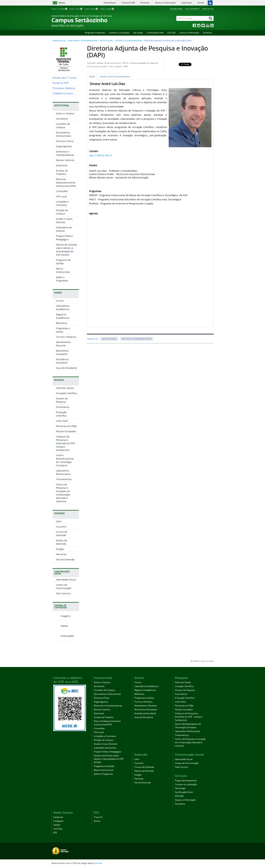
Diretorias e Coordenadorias (83, 41)
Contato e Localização (119, 33)
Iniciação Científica (67, 393)
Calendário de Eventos (64, 229)
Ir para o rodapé (107, 9)
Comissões (62, 191)
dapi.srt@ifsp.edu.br (101, 155)
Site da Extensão (65, 559)
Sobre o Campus (65, 113)
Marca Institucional (63, 270)
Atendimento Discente (63, 344)
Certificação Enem (155, 33)
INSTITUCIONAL (106, 41)
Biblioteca (62, 323)
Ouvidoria (207, 33)
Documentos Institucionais (64, 134)
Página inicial (59, 41)
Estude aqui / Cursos (64, 78)
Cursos (60, 301)
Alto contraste (192, 9)
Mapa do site (208, 9)
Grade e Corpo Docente (64, 220)
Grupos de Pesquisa (62, 400)
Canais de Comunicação (64, 586)
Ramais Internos (65, 160)
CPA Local (61, 196)
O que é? (98, 817)
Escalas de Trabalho (62, 172)
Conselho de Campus (63, 126)
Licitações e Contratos (62, 203)
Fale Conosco (63, 593)
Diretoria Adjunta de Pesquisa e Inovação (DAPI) (147, 52)
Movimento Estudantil (62, 352)
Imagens (61, 616)
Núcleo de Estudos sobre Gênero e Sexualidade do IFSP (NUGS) (67, 250)
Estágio (60, 549)
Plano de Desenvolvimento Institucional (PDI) (66, 183)
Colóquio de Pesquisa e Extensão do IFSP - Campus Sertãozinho (66, 443)
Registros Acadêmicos (63, 316)
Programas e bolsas (63, 330)
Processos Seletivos (64, 88)
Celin (59, 521)
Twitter (57, 825)
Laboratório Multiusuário (63, 472)
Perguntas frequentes (95, 33)
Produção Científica (61, 414)
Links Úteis (62, 421)
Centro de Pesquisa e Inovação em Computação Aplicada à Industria (63, 493)
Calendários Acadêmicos (63, 308)
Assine (97, 821)
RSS (55, 833)
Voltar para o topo (202, 661)
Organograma (64, 146)
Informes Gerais (65, 388)
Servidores (62, 119)
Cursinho (61, 527)
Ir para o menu (76, 9)
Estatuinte (62, 165)
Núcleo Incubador (66, 431)
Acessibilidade (176, 9)
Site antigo (138, 33)
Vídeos (60, 626)
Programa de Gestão (63, 262)
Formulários (63, 407)
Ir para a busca (91, 9)
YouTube (58, 829)
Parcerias (61, 554)
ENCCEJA (172, 33)
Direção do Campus (62, 212)
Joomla (98, 863)
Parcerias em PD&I (66, 426)
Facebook (58, 817)
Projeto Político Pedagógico (64, 238)
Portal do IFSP (61, 83)
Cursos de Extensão (62, 533)
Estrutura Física (65, 141)
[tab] (92, 76)
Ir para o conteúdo (59, 9)
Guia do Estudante (66, 368)
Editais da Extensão (62, 542)
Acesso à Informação (189, 33)
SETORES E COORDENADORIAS (129, 41)
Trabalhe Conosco (63, 93)
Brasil (62, 3)
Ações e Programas (62, 279)
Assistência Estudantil (62, 361)
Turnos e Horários (66, 337)
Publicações (63, 636)
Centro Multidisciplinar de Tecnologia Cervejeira (65, 460)
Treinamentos (64, 479)
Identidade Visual (66, 580)
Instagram (58, 821)
